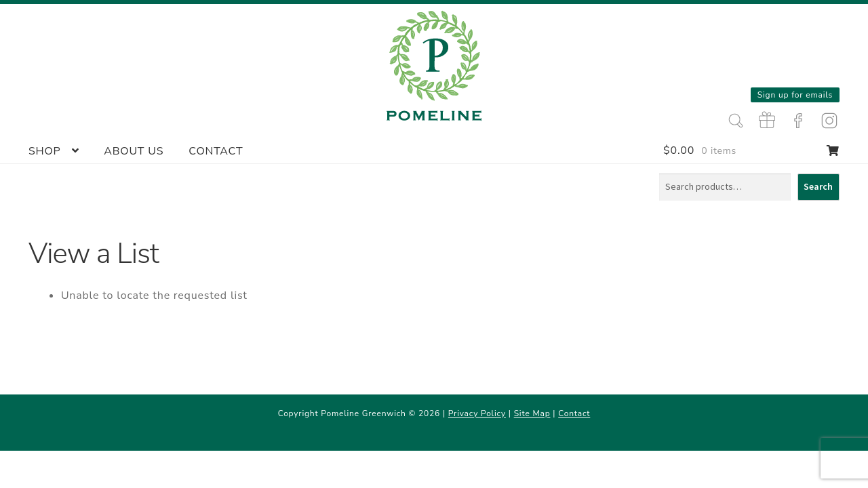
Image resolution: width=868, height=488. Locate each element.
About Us (134, 151)
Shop (45, 151)
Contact (216, 151)
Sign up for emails (795, 95)
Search (818, 186)
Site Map (532, 413)
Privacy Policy (477, 413)
